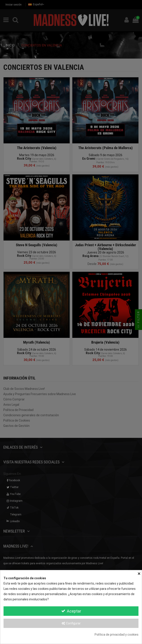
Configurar (71, 623)
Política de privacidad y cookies (117, 635)
